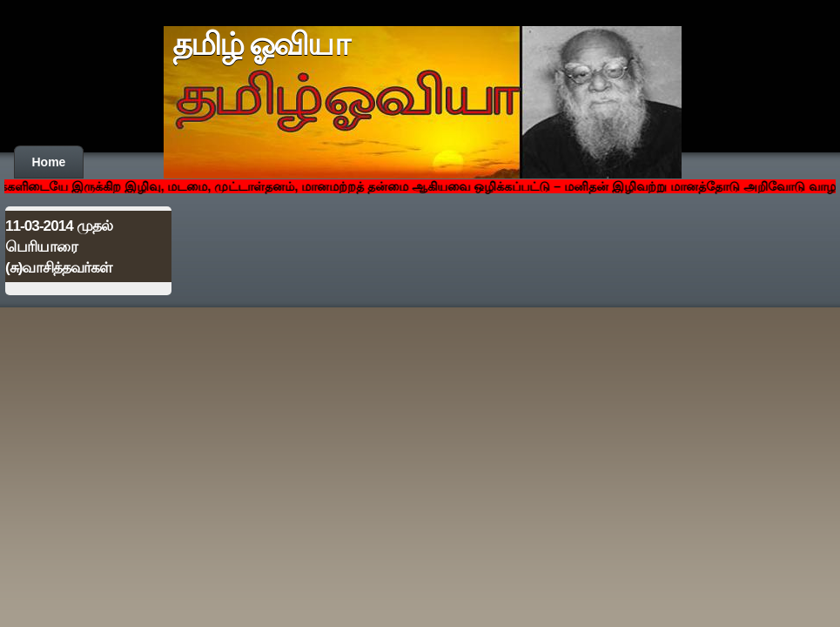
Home (49, 162)
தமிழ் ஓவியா (261, 44)
